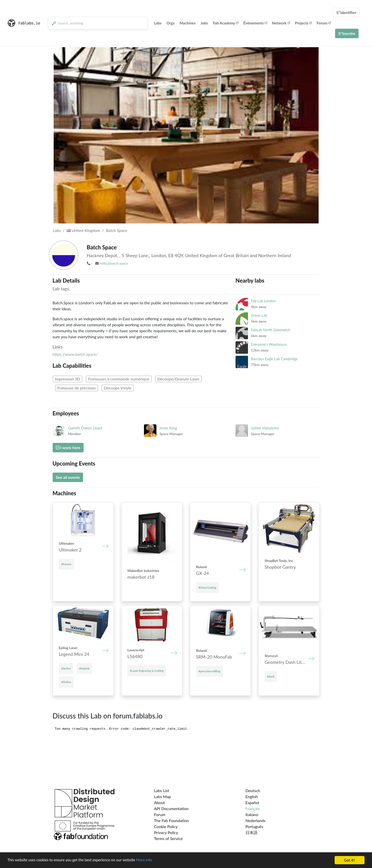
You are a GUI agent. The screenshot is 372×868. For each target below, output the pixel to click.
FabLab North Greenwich (271, 330)
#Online (66, 682)
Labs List (162, 790)
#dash (271, 676)
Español (252, 802)
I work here (68, 447)
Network (281, 23)
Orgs (171, 23)
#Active (66, 668)
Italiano (252, 814)
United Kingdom (83, 230)
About (159, 802)
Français (253, 808)
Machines (188, 23)
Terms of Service (168, 838)
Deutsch (253, 790)
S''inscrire (347, 33)
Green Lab (259, 315)
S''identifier (346, 12)
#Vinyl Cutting (207, 588)
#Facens (66, 564)
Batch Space (117, 230)
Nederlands (255, 820)
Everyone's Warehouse (269, 344)
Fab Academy (226, 23)
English (252, 796)
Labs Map (162, 796)
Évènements (255, 23)
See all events (68, 477)
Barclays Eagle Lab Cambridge (274, 359)
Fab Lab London (263, 301)
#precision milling (209, 671)
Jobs (204, 23)
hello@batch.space (114, 263)
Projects (303, 23)
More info (153, 860)
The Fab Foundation (171, 820)
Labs (158, 23)
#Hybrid (84, 668)
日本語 (251, 832)
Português (254, 826)
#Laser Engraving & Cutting (147, 671)
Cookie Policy (166, 826)
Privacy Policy (166, 832)
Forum (324, 23)
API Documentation (171, 808)
